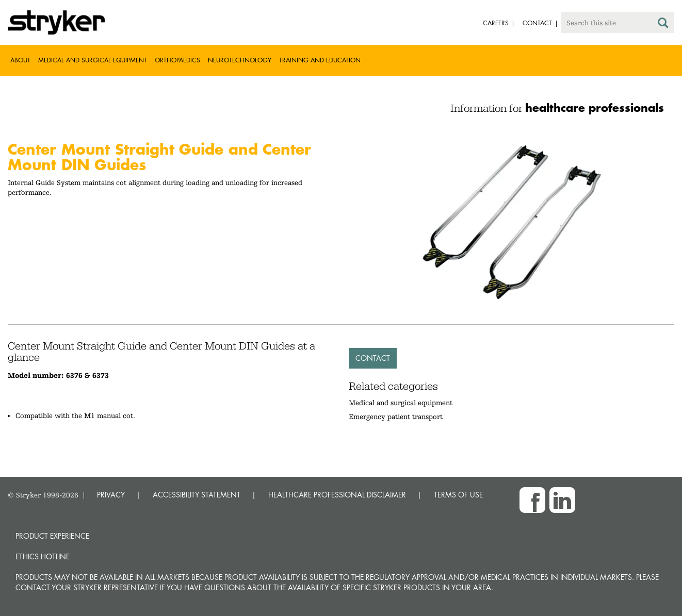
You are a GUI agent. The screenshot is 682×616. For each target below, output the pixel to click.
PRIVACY (111, 495)
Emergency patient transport (396, 417)
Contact (373, 358)
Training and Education (320, 60)
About (20, 60)
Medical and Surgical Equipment (93, 60)
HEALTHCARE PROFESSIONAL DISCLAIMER (337, 495)
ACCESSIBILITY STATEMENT (197, 495)
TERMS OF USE (458, 495)
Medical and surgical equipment (401, 403)
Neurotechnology (240, 60)
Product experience (52, 536)
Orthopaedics (177, 60)
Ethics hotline (43, 556)
